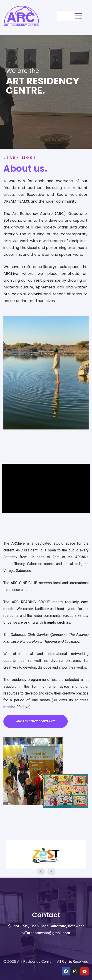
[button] (36, 721)
